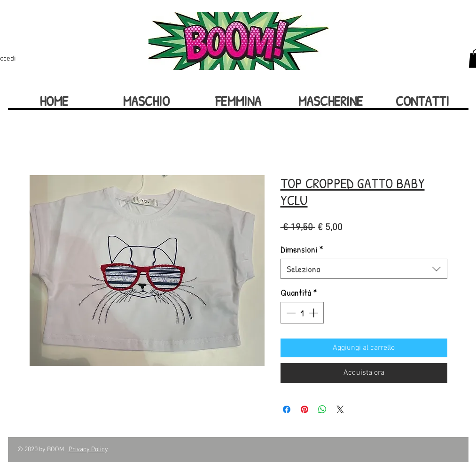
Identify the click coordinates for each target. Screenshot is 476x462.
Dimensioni (302, 249)
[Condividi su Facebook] (287, 409)
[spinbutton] (302, 313)
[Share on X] (340, 409)
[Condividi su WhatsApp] (322, 409)
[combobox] (364, 269)
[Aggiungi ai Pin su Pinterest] (304, 409)
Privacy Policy (88, 450)
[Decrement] (290, 313)
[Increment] (314, 313)
